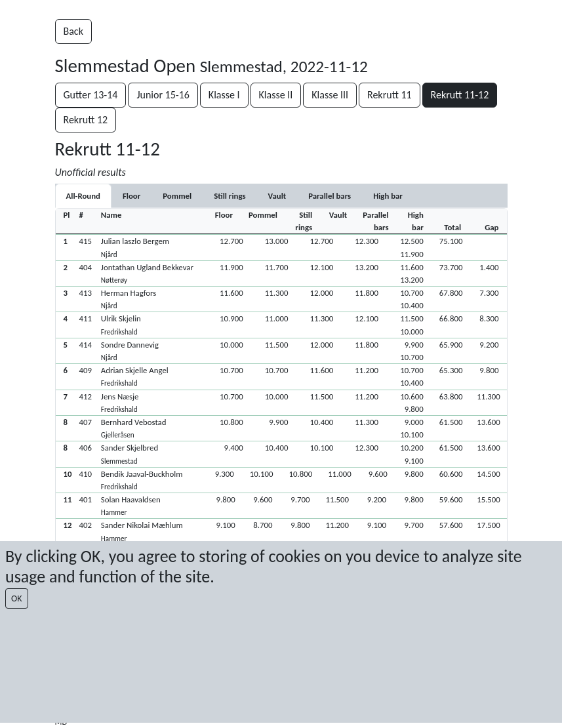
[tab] (131, 196)
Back (73, 31)
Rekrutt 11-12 (460, 95)
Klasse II (276, 95)
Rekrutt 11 (390, 95)
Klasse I (224, 95)
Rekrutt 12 (86, 120)
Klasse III (330, 95)
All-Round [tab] (83, 196)
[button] (281, 247)
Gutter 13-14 (91, 95)
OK (17, 598)
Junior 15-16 (163, 95)
